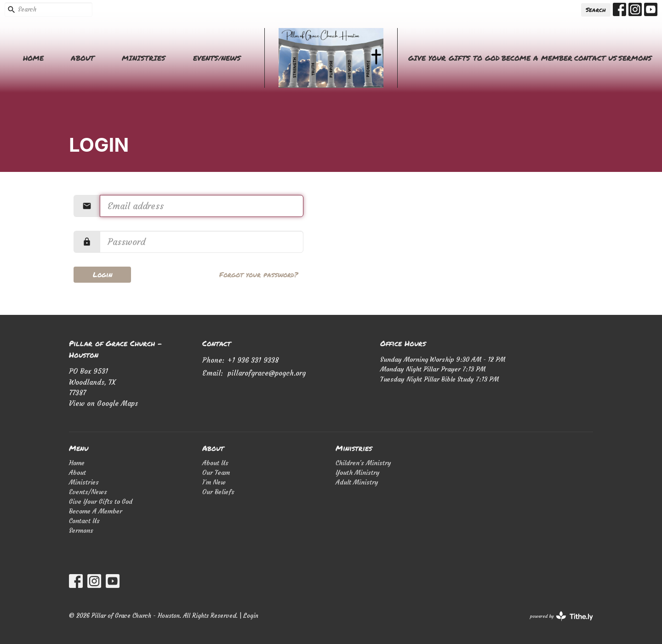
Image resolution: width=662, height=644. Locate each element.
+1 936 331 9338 (253, 360)
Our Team (216, 473)
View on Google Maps (103, 403)
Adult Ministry (357, 482)
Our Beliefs (218, 492)
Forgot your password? (259, 274)
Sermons (635, 58)
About (83, 58)
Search (596, 10)
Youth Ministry (358, 473)
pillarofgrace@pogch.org (267, 373)
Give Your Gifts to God (454, 58)
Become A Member (537, 58)
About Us (215, 463)
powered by (562, 616)
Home (33, 58)
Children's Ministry (363, 463)
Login (103, 274)
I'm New (214, 482)
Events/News (217, 58)
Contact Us (596, 58)
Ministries (144, 58)
